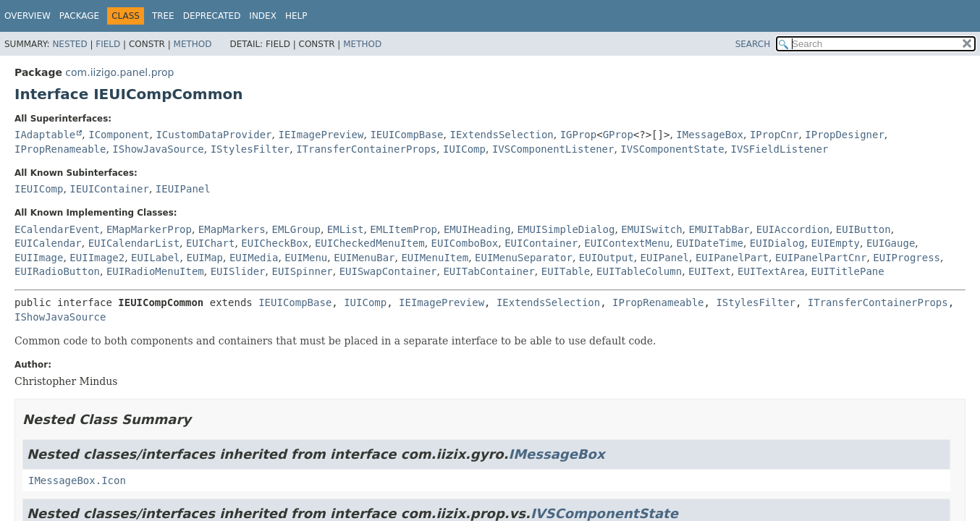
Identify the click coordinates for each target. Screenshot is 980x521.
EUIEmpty (836, 243)
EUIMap (204, 258)
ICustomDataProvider (214, 135)
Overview (28, 16)
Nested (69, 44)
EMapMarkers (232, 229)
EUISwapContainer (388, 271)
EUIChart (210, 243)
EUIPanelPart (732, 258)
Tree (163, 16)
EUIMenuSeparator (524, 258)
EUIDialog (777, 243)
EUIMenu (306, 258)
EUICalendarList (134, 243)
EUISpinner (302, 271)
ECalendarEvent (57, 229)
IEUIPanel (183, 189)
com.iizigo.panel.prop (119, 72)
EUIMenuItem (435, 258)
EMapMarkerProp (149, 229)
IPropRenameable (60, 149)
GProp (618, 135)
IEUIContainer (109, 189)
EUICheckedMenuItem (370, 243)
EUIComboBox (465, 243)
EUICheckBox (275, 243)
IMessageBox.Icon (77, 480)
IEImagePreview (321, 135)
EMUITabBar (719, 229)
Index (263, 16)
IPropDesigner (845, 135)
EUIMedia (254, 258)
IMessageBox (710, 135)
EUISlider (238, 271)
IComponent (119, 135)
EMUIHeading (477, 229)
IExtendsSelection (501, 135)
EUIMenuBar (364, 258)
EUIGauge (891, 243)
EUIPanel (665, 258)
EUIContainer (541, 243)
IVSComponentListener (553, 149)
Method (193, 44)
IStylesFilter (250, 149)
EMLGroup (296, 229)
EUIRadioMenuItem (155, 271)
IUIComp (464, 149)
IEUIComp (39, 189)
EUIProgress (907, 258)
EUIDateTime (710, 243)
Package (79, 16)
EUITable (566, 271)
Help (296, 16)
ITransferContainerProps (366, 149)
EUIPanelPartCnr (821, 258)
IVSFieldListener (780, 149)
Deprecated (212, 16)
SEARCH (753, 44)
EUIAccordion (793, 229)
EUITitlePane (848, 271)
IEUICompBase (406, 135)
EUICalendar (48, 243)
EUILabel (155, 258)
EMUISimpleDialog (566, 229)
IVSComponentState (672, 149)
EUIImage (39, 258)
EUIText (710, 271)
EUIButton (863, 229)
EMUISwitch (651, 229)
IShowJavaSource (158, 149)
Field (108, 44)
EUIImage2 (97, 258)
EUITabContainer (489, 271)
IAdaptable (45, 135)
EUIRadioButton (57, 271)
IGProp (579, 135)
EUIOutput (607, 258)
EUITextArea (771, 271)
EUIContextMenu (627, 243)
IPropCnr (774, 135)
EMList (346, 229)
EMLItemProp (404, 229)
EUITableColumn (639, 271)
